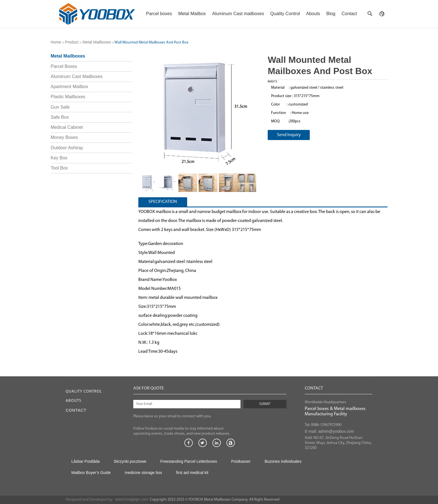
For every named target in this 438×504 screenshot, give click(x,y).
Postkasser (241, 461)
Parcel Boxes (64, 66)
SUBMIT (265, 404)
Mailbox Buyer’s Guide (91, 473)
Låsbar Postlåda (85, 461)
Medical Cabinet (67, 127)
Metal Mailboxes (97, 42)
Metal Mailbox (192, 14)
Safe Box (60, 117)
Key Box (59, 158)
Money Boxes (64, 137)
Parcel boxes (159, 14)
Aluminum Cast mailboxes (238, 14)
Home (56, 42)
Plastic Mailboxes (68, 97)
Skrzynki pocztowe (130, 461)
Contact (349, 14)
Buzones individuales (283, 461)
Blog (331, 14)
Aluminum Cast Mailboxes (77, 76)
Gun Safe (60, 107)
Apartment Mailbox (69, 87)
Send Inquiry (289, 135)
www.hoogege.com (132, 499)
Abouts (313, 14)
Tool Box (59, 168)
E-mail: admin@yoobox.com (329, 431)
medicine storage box (143, 473)
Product (72, 42)
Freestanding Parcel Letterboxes (189, 461)
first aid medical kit (192, 473)
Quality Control (285, 14)
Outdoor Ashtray (67, 148)
